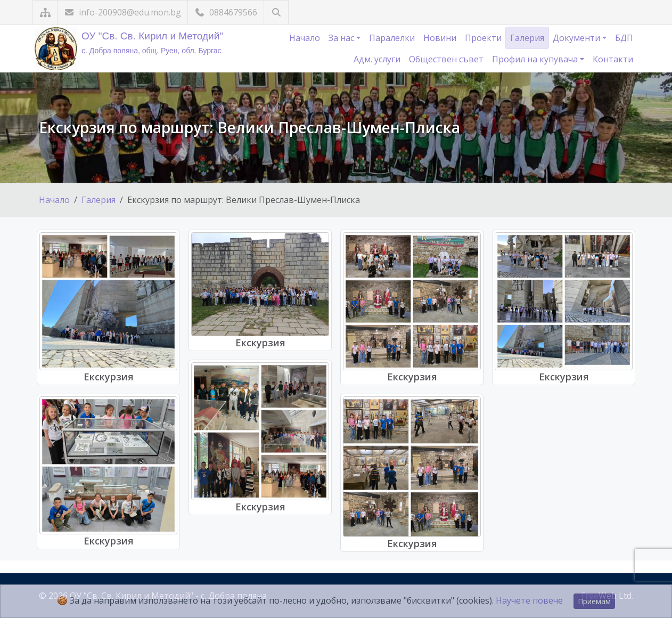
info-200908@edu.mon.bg (122, 12)
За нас (342, 38)
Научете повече (529, 600)
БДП (624, 38)
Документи (577, 38)
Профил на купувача (536, 59)
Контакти (613, 59)
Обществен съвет (446, 59)
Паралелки (392, 38)
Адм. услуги (377, 59)
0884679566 (226, 12)
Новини (440, 38)
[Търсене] (276, 13)
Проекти (483, 38)
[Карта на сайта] (45, 13)
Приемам (594, 601)
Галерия (527, 38)
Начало (305, 38)
